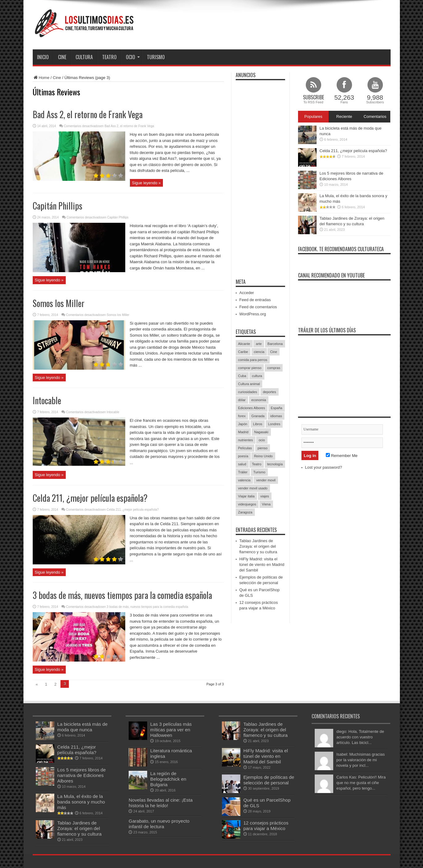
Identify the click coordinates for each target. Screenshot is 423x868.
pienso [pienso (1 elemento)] (263, 448)
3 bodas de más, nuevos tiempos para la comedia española (122, 595)
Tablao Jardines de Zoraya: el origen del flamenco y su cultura (258, 546)
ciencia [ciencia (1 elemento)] (259, 352)
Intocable (47, 400)
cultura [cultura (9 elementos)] (257, 376)
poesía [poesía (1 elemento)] (243, 456)
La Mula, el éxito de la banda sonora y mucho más (81, 802)
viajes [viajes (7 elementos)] (265, 496)
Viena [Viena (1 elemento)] (266, 504)
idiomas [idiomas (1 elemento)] (276, 416)
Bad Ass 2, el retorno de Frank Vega (88, 114)
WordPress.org (253, 314)
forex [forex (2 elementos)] (242, 416)
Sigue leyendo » (146, 183)
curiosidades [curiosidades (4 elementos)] (248, 392)
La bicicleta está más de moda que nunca (83, 727)
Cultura (84, 57)
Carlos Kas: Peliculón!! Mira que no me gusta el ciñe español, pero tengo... (361, 783)
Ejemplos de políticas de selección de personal (269, 780)
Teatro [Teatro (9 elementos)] (257, 464)
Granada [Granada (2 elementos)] (258, 416)
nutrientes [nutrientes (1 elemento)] (246, 440)
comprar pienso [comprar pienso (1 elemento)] (250, 368)
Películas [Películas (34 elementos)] (245, 448)
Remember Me (342, 456)
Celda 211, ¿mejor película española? (90, 498)
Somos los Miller (59, 303)
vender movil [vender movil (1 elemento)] (266, 480)
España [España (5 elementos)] (277, 408)
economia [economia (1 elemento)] (259, 400)
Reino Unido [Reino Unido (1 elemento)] (263, 456)
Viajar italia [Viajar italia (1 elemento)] (247, 496)
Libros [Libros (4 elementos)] (258, 424)
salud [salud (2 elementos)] (242, 464)
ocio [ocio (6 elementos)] (262, 440)
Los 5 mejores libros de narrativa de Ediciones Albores (82, 775)
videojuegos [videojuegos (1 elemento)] (247, 504)
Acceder (247, 293)
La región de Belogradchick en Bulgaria (168, 779)
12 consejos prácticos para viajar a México (266, 826)
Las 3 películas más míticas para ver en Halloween (171, 730)
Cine (62, 57)
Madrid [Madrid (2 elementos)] (243, 432)
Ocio (133, 57)
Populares (313, 116)
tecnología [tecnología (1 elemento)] (275, 464)
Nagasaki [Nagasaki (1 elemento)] (261, 432)
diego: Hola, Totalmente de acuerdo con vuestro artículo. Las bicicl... (360, 737)
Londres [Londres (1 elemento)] (274, 424)
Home (41, 78)
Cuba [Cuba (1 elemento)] (242, 376)
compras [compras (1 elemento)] (274, 368)
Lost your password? (324, 467)
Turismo (156, 57)
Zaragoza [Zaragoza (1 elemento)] (245, 512)
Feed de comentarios (258, 307)
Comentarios (375, 116)
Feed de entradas (255, 300)
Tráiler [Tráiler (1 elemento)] (243, 472)
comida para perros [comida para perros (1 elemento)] (253, 360)
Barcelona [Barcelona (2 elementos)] (275, 344)
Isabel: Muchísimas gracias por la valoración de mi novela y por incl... (361, 760)
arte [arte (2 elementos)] (259, 344)
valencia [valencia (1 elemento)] (244, 480)
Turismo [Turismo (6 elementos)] (259, 472)
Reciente (344, 116)
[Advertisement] (278, 24)
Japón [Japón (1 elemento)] (243, 424)
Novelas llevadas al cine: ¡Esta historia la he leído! (161, 803)
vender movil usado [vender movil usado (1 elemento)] (253, 488)
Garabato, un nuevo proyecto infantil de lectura (159, 824)
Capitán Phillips (58, 206)
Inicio (43, 57)
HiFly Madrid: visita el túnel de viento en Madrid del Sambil (262, 565)
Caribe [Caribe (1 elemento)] (243, 352)
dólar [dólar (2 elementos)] (242, 400)
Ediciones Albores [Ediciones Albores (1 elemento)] (252, 408)
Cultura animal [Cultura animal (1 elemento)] (249, 384)
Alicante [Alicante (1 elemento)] (244, 344)
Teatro (109, 57)
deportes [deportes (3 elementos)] (270, 392)
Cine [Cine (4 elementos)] (274, 352)
